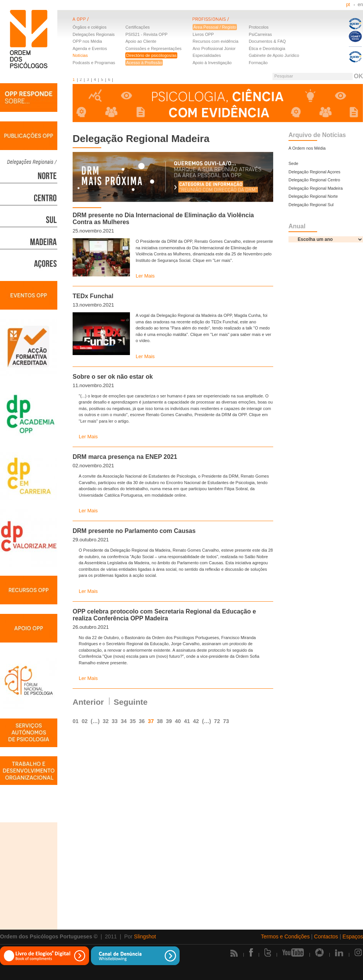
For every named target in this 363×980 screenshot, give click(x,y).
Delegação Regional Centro (314, 180)
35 (133, 721)
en (360, 5)
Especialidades (207, 55)
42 (196, 721)
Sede (293, 163)
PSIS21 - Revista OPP (146, 34)
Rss (234, 953)
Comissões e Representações (153, 48)
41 (187, 721)
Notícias (80, 55)
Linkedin (339, 953)
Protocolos (259, 27)
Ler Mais (145, 276)
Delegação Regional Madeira (316, 188)
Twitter (268, 953)
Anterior (88, 702)
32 (106, 721)
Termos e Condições (285, 936)
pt (348, 5)
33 (115, 721)
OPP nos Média (87, 41)
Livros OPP (203, 34)
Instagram (359, 953)
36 (142, 721)
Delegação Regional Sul (311, 205)
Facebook (251, 953)
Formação (258, 63)
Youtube (293, 953)
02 (85, 721)
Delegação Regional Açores (314, 172)
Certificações (138, 27)
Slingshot (145, 936)
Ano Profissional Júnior (214, 48)
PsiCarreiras (260, 34)
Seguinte (131, 702)
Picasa (319, 953)
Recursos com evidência (216, 41)
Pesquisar (284, 76)
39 (169, 721)
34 (124, 721)
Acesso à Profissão (144, 63)
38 (160, 721)
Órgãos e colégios (90, 27)
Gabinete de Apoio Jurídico (274, 55)
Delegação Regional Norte (313, 196)
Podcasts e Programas (94, 63)
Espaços (353, 936)
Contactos (326, 936)
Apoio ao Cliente (141, 41)
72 (217, 721)
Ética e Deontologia (267, 48)
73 (226, 721)
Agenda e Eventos (90, 48)
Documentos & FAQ (267, 41)
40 (178, 721)
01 (76, 721)
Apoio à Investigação (212, 63)
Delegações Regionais (94, 34)
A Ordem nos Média (307, 148)
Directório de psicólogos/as (151, 55)
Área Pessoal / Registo (215, 27)
